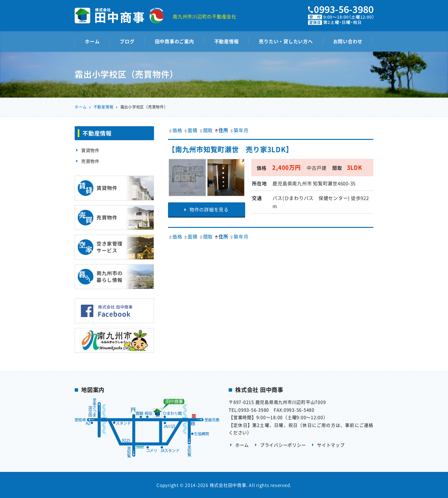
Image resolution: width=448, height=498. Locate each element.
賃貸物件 (90, 150)
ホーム (92, 41)
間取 (206, 130)
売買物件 (90, 161)
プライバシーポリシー (283, 445)
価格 (175, 130)
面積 (190, 130)
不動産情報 (227, 41)
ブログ (127, 41)
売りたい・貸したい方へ (286, 41)
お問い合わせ (348, 41)
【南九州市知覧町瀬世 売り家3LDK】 (230, 149)
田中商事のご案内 (175, 41)
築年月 (239, 130)
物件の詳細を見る (207, 210)
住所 (221, 130)
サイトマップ (331, 445)
